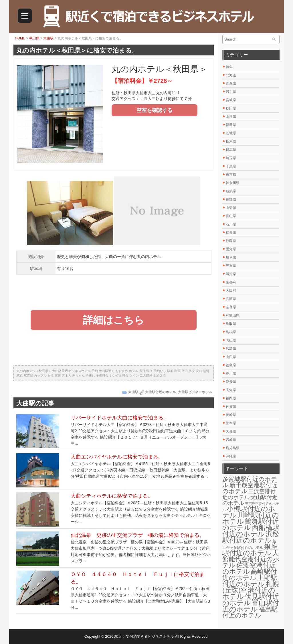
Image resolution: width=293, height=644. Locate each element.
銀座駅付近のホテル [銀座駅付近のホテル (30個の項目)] (250, 550)
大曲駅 (48, 38)
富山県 (231, 216)
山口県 (231, 357)
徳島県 (231, 365)
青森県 (231, 83)
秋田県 (34, 38)
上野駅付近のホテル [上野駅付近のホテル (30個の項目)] (250, 581)
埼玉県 (231, 158)
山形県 (231, 117)
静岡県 (231, 241)
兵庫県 (231, 299)
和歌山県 (233, 315)
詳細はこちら (114, 320)
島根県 (231, 332)
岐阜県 (231, 257)
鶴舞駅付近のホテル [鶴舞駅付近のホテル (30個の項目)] (251, 524)
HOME (20, 38)
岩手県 (231, 92)
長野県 (231, 199)
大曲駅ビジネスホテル (195, 392)
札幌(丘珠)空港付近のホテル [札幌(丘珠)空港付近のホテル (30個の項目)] (251, 590)
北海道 (231, 75)
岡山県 (231, 340)
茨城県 (231, 133)
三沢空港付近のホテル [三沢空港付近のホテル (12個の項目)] (249, 494)
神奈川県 (233, 183)
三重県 (231, 266)
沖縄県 (231, 456)
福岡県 (231, 398)
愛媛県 (231, 382)
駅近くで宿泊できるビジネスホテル (144, 636)
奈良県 (231, 307)
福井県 (231, 233)
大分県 (231, 431)
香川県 (231, 373)
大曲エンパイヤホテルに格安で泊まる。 (117, 457)
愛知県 (231, 249)
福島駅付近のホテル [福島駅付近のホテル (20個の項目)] (250, 612)
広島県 (231, 349)
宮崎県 (231, 440)
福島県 (231, 125)
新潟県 (231, 191)
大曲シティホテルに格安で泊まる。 (112, 496)
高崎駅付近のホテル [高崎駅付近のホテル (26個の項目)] (250, 575)
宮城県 (231, 100)
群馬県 (231, 150)
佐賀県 (231, 407)
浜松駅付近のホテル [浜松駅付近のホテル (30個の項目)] (251, 537)
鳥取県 (231, 324)
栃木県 (231, 141)
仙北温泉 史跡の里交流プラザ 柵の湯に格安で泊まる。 (138, 535)
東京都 (231, 175)
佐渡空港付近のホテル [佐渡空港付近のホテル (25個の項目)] (249, 568)
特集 (229, 67)
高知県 (231, 390)
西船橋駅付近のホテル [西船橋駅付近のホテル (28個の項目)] (251, 531)
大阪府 (231, 291)
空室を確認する (155, 110)
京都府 (231, 282)
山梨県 (231, 208)
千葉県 (231, 166)
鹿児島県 (233, 448)
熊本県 (231, 423)
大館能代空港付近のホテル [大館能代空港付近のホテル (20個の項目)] (251, 559)
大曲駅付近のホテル (161, 392)
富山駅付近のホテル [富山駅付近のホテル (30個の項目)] (251, 606)
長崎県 (231, 415)
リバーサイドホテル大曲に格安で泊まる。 (120, 418)
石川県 (231, 224)
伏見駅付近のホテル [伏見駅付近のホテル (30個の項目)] (251, 600)
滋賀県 (231, 274)
